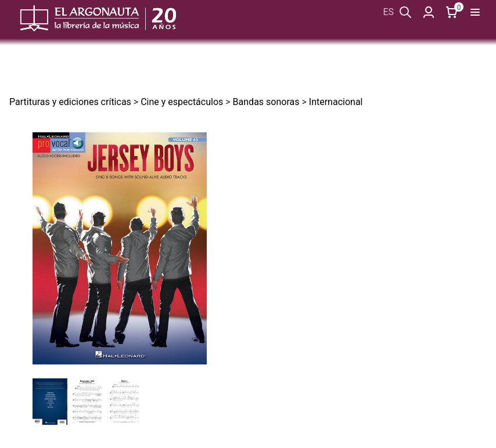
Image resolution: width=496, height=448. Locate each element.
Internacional (336, 102)
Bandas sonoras (266, 102)
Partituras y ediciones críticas (70, 102)
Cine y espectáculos (182, 102)
